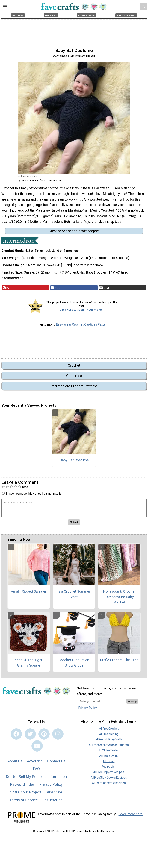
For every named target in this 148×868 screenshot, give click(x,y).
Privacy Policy (51, 786)
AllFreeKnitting (109, 736)
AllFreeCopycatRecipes (109, 774)
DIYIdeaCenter (109, 752)
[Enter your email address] (101, 703)
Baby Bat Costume (74, 462)
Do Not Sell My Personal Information (36, 779)
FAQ (36, 771)
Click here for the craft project (74, 233)
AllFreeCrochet (109, 731)
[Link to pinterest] (44, 736)
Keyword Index (22, 786)
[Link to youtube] (37, 748)
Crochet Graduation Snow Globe (74, 665)
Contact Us (56, 763)
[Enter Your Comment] (74, 510)
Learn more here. (131, 816)
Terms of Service (24, 802)
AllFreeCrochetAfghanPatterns (109, 747)
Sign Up (132, 703)
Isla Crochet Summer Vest (74, 596)
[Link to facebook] (16, 736)
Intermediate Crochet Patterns (74, 388)
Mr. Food (109, 763)
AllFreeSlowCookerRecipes (109, 780)
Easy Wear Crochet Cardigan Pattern (82, 326)
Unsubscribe (52, 802)
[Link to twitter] (30, 736)
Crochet (74, 367)
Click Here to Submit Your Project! (82, 312)
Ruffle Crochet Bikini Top (119, 662)
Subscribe (54, 794)
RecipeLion (109, 769)
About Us (15, 763)
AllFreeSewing (109, 758)
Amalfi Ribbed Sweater (29, 593)
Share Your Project (26, 794)
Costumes (74, 378)
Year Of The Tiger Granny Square (29, 665)
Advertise (35, 763)
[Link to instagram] (58, 736)
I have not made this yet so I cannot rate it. (34, 496)
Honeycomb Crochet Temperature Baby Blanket (119, 599)
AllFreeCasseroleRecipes (109, 785)
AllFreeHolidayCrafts (109, 742)
